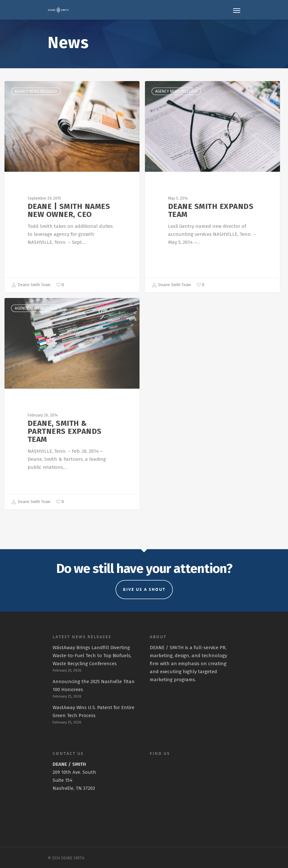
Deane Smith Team (31, 285)
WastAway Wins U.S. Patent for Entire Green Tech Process (93, 711)
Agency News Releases (36, 91)
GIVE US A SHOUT (144, 589)
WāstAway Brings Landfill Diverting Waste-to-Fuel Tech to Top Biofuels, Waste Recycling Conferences (92, 656)
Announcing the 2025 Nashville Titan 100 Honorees (94, 686)
